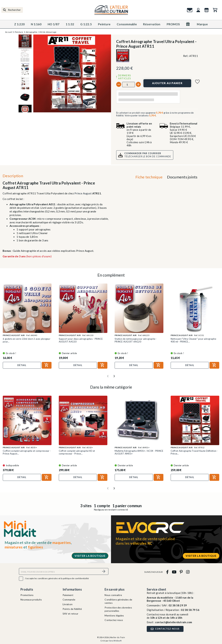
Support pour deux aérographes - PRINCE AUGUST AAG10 (81, 340)
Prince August (83, 193)
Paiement (68, 595)
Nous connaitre (113, 595)
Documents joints (182, 177)
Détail (22, 365)
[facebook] (167, 572)
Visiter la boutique (90, 556)
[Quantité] (129, 84)
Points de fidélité (72, 609)
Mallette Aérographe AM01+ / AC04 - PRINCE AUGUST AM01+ (139, 452)
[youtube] (174, 572)
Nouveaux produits (31, 600)
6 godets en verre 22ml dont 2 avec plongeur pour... (27, 340)
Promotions (27, 595)
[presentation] (108, 375)
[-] (119, 84)
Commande (69, 600)
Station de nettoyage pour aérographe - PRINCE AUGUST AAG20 (136, 340)
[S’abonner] (104, 571)
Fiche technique (149, 177)
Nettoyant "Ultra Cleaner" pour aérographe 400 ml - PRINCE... (193, 340)
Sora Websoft (115, 641)
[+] (138, 84)
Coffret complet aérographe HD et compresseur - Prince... (77, 452)
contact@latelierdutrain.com (174, 622)
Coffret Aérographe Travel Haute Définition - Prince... (194, 452)
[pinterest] (181, 572)
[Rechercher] (12, 10)
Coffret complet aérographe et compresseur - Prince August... (27, 452)
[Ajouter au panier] (167, 83)
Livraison (68, 604)
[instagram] (188, 572)
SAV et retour (70, 614)
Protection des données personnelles (118, 609)
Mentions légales (114, 615)
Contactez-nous (114, 620)
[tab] (149, 178)
